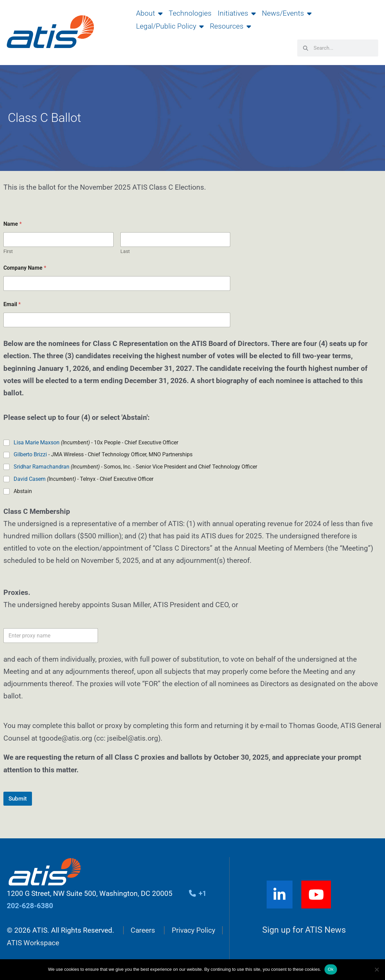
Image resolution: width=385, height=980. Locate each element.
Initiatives (237, 13)
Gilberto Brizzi (30, 454)
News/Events (287, 13)
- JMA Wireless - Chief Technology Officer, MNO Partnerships (103, 454)
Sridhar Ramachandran (41, 467)
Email (12, 304)
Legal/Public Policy (170, 26)
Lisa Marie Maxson (37, 442)
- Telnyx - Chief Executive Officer (83, 479)
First (8, 251)
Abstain (23, 491)
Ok (331, 969)
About (149, 13)
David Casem (30, 479)
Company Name (25, 268)
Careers (143, 930)
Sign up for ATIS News (304, 930)
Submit (18, 799)
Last (125, 251)
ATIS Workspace (33, 943)
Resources (230, 26)
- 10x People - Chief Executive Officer (96, 442)
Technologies (190, 13)
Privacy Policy (194, 930)
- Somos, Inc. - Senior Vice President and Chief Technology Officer (135, 467)
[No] (376, 969)
